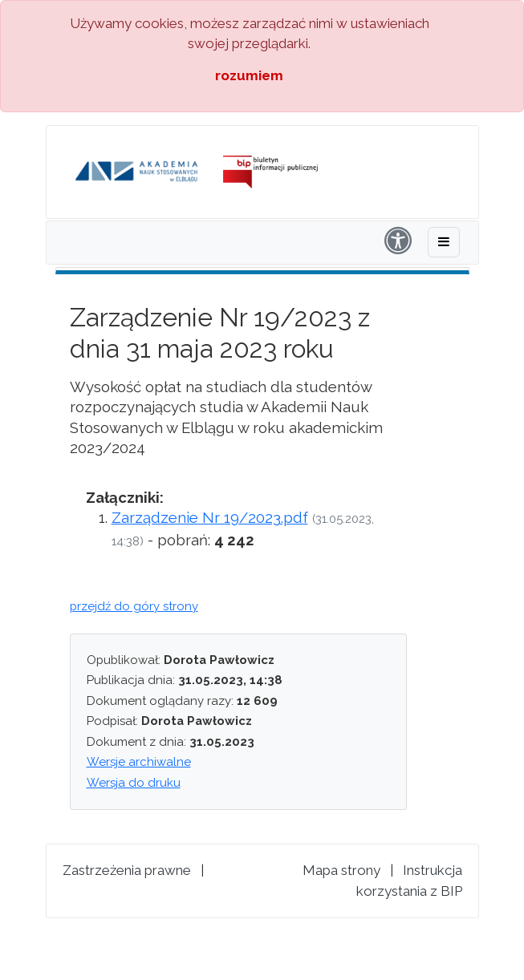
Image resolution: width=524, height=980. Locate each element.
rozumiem (249, 75)
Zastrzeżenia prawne (127, 870)
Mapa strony (341, 870)
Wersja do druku (134, 783)
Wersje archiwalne (139, 762)
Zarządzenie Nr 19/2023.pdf (210, 517)
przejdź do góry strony (134, 606)
